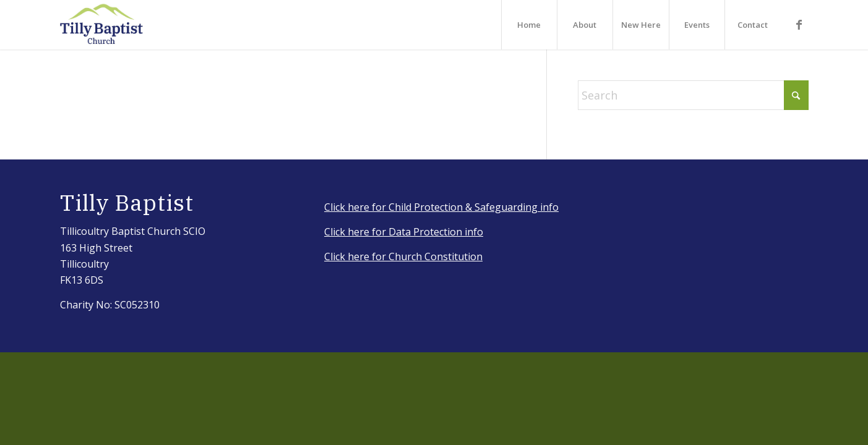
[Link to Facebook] (799, 24)
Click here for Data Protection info (404, 232)
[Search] (693, 95)
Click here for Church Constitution (403, 256)
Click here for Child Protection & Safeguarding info (441, 207)
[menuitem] (529, 25)
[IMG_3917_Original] (102, 25)
